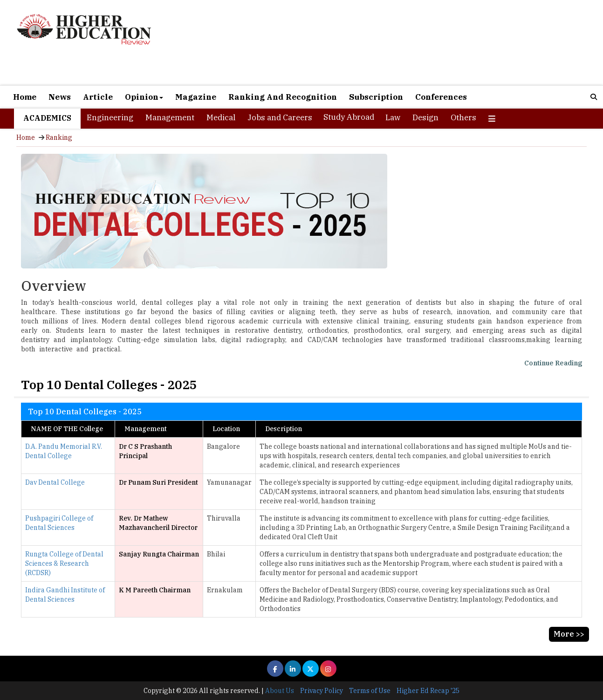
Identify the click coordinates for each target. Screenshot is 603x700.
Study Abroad (349, 117)
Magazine (196, 97)
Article (98, 97)
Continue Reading (553, 363)
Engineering (110, 117)
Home (25, 97)
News (60, 97)
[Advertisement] (397, 43)
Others (463, 117)
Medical (221, 117)
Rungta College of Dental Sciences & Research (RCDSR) (64, 563)
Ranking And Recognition (283, 97)
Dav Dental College (55, 482)
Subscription (376, 97)
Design (425, 117)
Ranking (59, 137)
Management (170, 117)
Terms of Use (370, 691)
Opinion (144, 97)
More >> (569, 634)
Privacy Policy (322, 691)
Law (393, 117)
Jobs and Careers (280, 117)
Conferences (441, 97)
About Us (280, 691)
